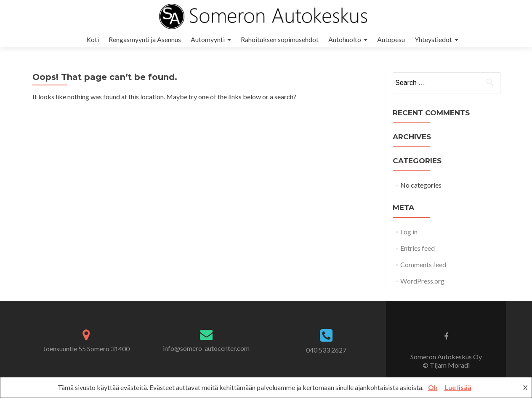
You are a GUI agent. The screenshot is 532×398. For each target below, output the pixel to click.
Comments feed (423, 264)
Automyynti (208, 39)
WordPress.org (422, 281)
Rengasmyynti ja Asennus (145, 39)
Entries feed (418, 248)
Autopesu (391, 39)
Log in (409, 232)
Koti (93, 39)
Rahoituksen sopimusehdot (280, 39)
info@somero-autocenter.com (206, 348)
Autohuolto (345, 39)
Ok (433, 387)
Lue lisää (458, 387)
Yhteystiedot (433, 39)
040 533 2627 (326, 350)
